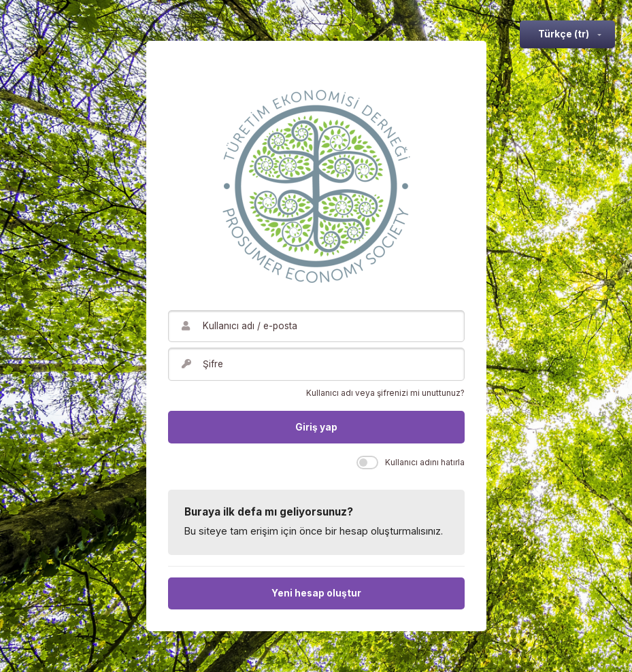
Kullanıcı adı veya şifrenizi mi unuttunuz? (385, 393)
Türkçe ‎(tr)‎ (564, 34)
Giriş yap (316, 427)
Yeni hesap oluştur (316, 593)
